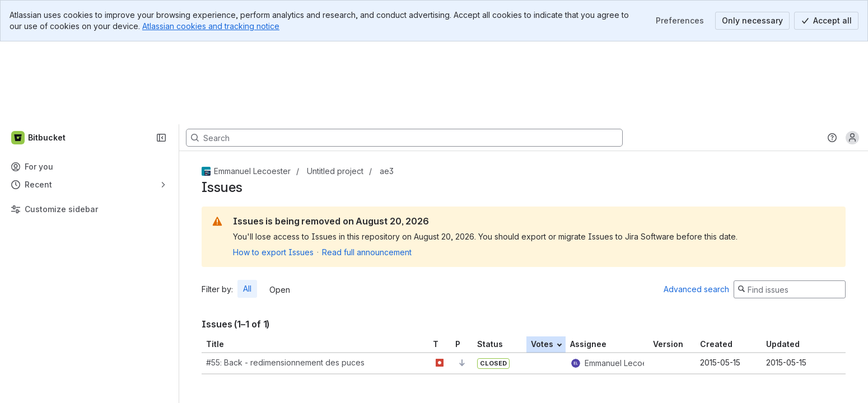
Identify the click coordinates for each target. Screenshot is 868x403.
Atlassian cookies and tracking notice (211, 26)
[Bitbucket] (39, 55)
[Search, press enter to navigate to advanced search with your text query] (404, 55)
